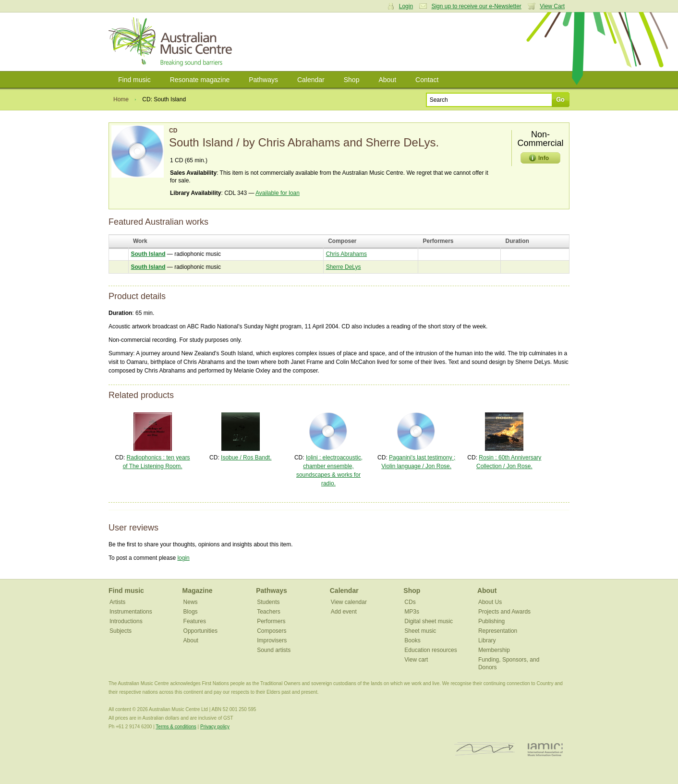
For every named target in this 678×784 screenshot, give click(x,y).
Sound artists (274, 650)
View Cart (552, 6)
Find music (134, 80)
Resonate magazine (200, 80)
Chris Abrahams (346, 254)
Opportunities (200, 631)
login (183, 558)
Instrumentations (131, 612)
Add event (344, 612)
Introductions (126, 621)
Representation (498, 631)
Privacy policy (215, 727)
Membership (494, 650)
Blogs (191, 612)
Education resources (430, 650)
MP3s (412, 612)
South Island (148, 254)
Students (268, 602)
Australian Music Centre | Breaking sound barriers (172, 42)
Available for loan (278, 193)
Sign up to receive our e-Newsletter (476, 6)
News (191, 602)
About (387, 80)
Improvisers (272, 640)
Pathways (263, 80)
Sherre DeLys (344, 267)
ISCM (485, 749)
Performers (271, 621)
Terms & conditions (176, 727)
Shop (352, 80)
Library (487, 640)
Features (195, 621)
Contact (427, 80)
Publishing (491, 621)
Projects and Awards (504, 612)
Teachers (269, 612)
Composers (272, 631)
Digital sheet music (429, 621)
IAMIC (545, 749)
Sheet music (420, 631)
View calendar (349, 602)
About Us (490, 602)
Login (406, 6)
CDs (410, 602)
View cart (416, 660)
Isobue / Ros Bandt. (246, 458)
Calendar (311, 80)
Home (121, 99)
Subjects (121, 631)
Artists (117, 602)
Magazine (198, 591)
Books (412, 640)
